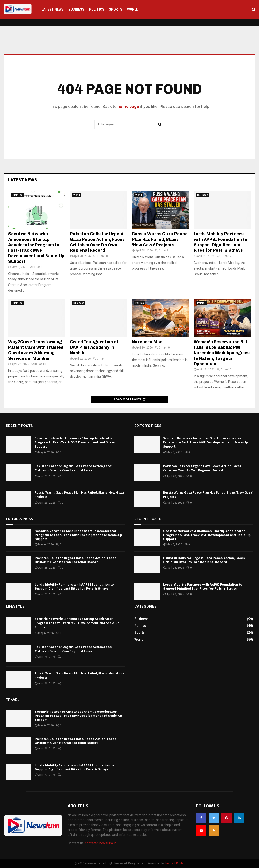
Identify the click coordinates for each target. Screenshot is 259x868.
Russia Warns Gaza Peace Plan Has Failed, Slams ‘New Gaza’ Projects (160, 239)
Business (76, 9)
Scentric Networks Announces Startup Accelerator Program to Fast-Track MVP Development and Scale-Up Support (36, 248)
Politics (97, 9)
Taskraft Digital (175, 863)
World (133, 9)
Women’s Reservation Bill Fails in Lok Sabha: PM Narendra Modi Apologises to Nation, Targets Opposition (222, 353)
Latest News (52, 9)
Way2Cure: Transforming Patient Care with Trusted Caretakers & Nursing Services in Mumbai (36, 350)
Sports (116, 9)
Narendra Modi (148, 342)
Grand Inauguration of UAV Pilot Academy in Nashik (94, 347)
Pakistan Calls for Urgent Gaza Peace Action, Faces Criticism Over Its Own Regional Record (97, 242)
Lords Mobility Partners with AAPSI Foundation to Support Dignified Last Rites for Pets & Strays (220, 242)
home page (128, 106)
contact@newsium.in (101, 843)
